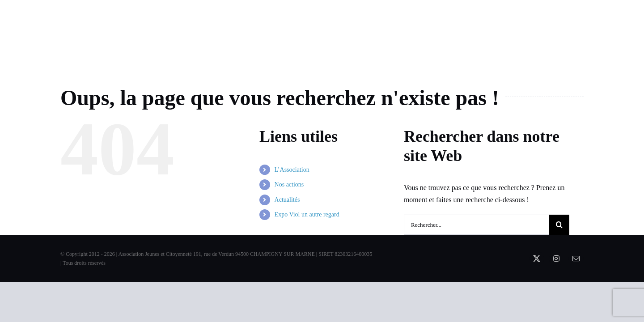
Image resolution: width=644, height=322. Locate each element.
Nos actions (289, 184)
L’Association (292, 170)
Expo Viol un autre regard (307, 214)
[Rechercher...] (477, 225)
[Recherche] (559, 225)
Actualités (287, 200)
